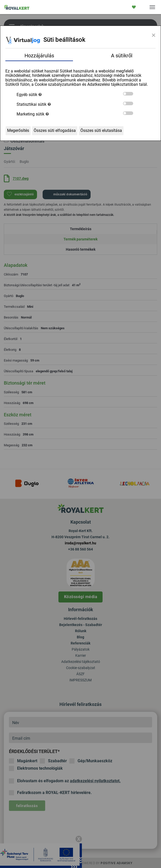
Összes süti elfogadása (55, 130)
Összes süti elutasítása (101, 130)
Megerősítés (18, 130)
